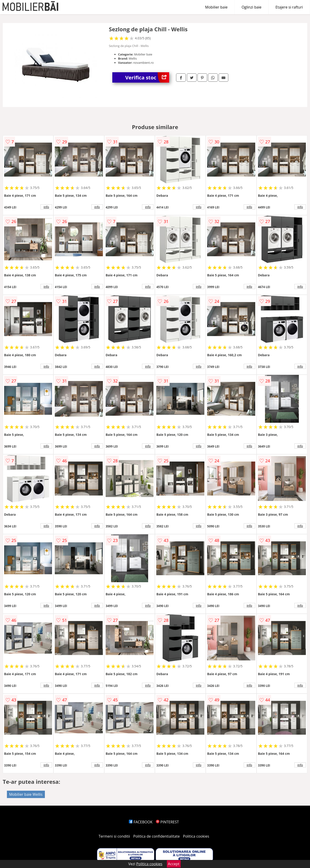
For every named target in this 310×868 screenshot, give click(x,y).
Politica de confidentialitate (156, 836)
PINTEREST (167, 822)
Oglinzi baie (252, 7)
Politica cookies (196, 836)
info (46, 207)
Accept (174, 864)
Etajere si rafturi (289, 7)
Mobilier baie (216, 7)
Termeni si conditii (114, 836)
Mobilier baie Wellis (26, 794)
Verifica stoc (147, 77)
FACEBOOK (141, 822)
